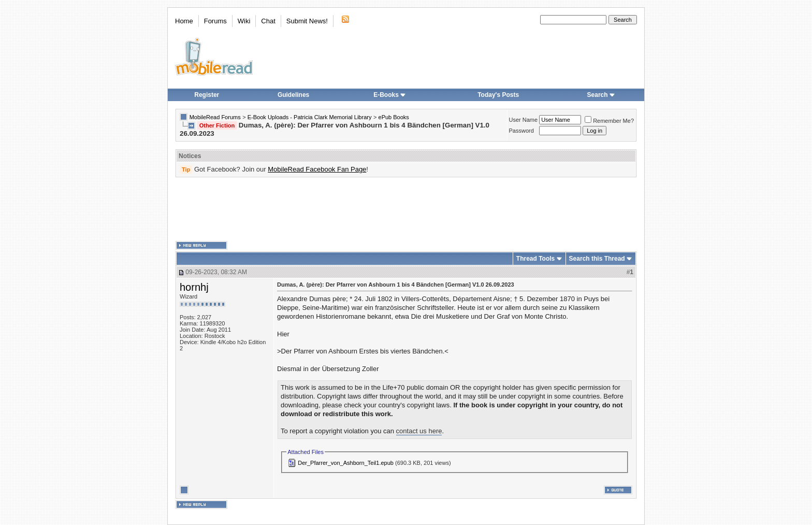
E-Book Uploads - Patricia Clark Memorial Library (310, 117)
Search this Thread (597, 259)
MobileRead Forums (215, 117)
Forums (215, 21)
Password (521, 131)
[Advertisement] (406, 209)
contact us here (419, 431)
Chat (268, 21)
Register (207, 95)
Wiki (244, 21)
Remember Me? (609, 121)
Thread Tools (535, 259)
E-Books (390, 95)
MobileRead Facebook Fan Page (317, 169)
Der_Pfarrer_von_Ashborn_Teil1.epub (346, 463)
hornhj (194, 287)
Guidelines (293, 95)
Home (184, 21)
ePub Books (394, 117)
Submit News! (307, 21)
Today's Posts (498, 95)
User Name (524, 120)
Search (601, 95)
